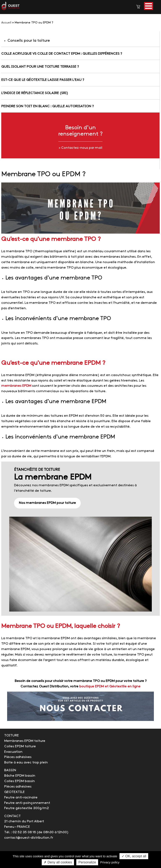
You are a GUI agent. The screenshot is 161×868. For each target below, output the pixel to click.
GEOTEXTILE (14, 792)
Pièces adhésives (18, 757)
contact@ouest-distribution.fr (29, 838)
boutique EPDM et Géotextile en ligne (110, 686)
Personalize (87, 862)
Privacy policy (110, 862)
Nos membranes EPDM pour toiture (47, 503)
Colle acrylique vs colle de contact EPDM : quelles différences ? (62, 54)
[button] (149, 6)
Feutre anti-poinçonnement (27, 803)
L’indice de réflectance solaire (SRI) (35, 93)
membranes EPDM (16, 386)
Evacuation (13, 752)
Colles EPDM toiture (20, 746)
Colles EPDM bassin (19, 781)
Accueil (6, 23)
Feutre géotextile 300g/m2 (27, 808)
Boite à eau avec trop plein (26, 763)
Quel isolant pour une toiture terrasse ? (40, 67)
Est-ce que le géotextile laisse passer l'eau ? (43, 80)
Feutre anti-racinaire (21, 797)
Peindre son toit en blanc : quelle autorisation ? (47, 106)
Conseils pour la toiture (29, 41)
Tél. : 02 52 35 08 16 (20, 832)
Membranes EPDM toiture (25, 741)
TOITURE (12, 735)
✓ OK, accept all (134, 856)
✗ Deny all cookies (58, 862)
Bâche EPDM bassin (20, 776)
